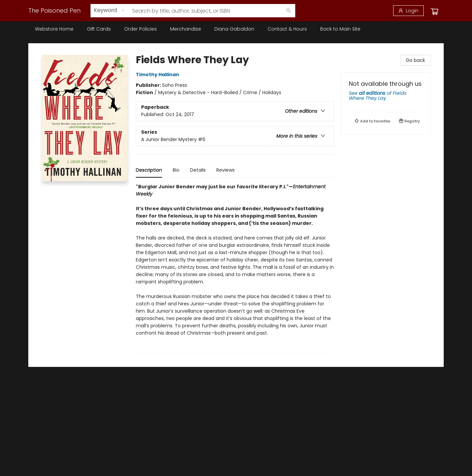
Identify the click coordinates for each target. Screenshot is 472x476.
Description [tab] (149, 170)
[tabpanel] (235, 268)
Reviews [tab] (226, 170)
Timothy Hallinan (158, 75)
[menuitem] (54, 29)
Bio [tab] (176, 170)
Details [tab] (198, 170)
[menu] (236, 29)
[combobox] (110, 10)
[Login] (408, 11)
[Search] (289, 11)
